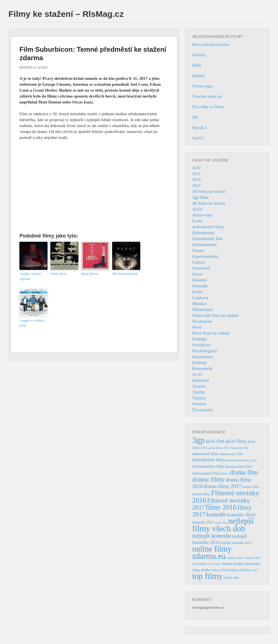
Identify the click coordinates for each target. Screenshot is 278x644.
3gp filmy (201, 197)
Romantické (202, 369)
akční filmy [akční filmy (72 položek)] (236, 441)
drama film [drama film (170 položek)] (244, 472)
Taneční (199, 386)
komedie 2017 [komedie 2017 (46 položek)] (203, 522)
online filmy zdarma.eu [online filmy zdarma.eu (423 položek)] (212, 553)
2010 (196, 168)
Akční (197, 209)
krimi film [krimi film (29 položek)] (221, 523)
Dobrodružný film (208, 239)
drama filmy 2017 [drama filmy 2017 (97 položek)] (222, 486)
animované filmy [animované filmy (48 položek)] (206, 454)
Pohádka (200, 339)
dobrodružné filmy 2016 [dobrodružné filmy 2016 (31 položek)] (241, 460)
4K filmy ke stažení (209, 203)
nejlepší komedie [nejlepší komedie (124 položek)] (212, 536)
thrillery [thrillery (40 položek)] (234, 570)
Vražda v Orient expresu (30, 276)
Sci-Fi (197, 374)
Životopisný (203, 410)
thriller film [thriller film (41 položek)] (242, 564)
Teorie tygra (203, 86)
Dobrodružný (204, 233)
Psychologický (205, 351)
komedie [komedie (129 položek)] (216, 514)
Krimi (197, 292)
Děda (197, 65)
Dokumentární (204, 245)
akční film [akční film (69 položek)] (215, 441)
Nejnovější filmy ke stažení (215, 315)
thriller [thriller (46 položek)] (227, 564)
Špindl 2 (199, 128)
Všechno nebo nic (207, 96)
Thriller (199, 392)
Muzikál (199, 304)
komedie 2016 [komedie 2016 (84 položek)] (241, 515)
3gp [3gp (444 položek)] (198, 440)
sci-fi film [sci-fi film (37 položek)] (199, 564)
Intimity (199, 55)
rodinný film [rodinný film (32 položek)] (252, 558)
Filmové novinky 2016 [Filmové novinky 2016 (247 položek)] (226, 497)
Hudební (200, 280)
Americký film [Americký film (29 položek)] (240, 448)
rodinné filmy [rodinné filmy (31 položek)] (235, 558)
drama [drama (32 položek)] (225, 473)
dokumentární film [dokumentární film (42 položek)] (238, 466)
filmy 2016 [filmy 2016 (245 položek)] (221, 507)
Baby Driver (90, 274)
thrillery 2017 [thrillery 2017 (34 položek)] (249, 570)
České (197, 221)
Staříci (198, 138)
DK (195, 117)
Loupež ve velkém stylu (32, 323)
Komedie (200, 286)
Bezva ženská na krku (211, 44)
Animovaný (202, 215)
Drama (198, 250)
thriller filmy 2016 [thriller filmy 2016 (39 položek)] (214, 570)
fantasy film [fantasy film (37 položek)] (250, 487)
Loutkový (200, 298)
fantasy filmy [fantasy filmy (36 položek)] (201, 494)
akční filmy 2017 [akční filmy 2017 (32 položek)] (219, 448)
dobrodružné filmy (208, 227)
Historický (201, 268)
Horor (197, 274)
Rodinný (200, 363)
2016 (196, 180)
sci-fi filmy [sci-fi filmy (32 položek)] (214, 564)
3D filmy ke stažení (209, 191)
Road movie (203, 357)
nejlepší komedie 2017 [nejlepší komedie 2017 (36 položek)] (236, 543)
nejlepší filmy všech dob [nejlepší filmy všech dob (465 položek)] (223, 525)
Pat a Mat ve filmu (208, 107)
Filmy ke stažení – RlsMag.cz (66, 14)
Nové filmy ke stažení (211, 333)
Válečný (199, 398)
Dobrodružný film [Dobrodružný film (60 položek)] (208, 466)
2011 (196, 174)
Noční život (58, 274)
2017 (196, 186)
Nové (197, 327)
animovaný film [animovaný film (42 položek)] (231, 454)
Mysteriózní (203, 309)
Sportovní (201, 380)
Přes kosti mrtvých (125, 274)
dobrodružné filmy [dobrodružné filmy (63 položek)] (209, 460)
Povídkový (201, 345)
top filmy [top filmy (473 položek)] (207, 576)
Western (199, 404)
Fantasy (199, 262)
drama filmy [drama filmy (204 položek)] (209, 479)
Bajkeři (198, 76)
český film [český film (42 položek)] (231, 578)
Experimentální (205, 256)
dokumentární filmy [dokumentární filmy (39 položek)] (206, 473)
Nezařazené (202, 321)
